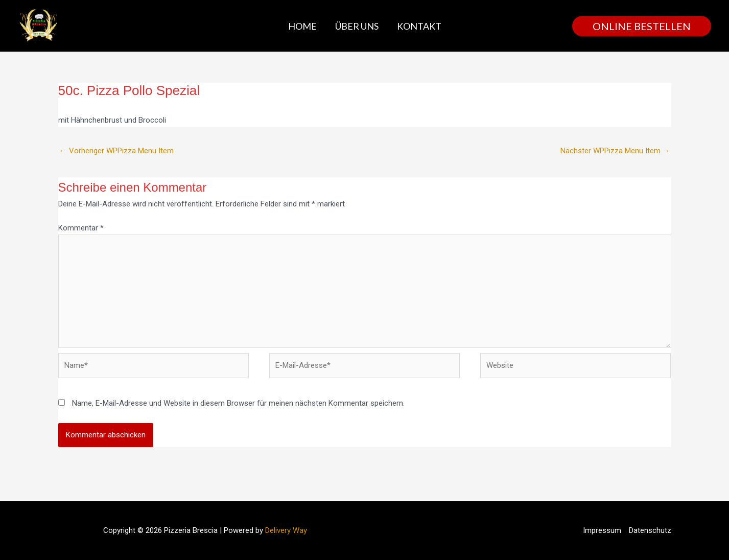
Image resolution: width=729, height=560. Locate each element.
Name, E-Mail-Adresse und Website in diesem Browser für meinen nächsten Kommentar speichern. (238, 403)
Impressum (602, 530)
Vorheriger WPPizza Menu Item (116, 151)
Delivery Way (286, 530)
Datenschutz (650, 530)
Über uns (357, 26)
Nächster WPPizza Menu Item (615, 151)
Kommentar (81, 228)
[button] (642, 26)
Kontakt (419, 26)
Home (302, 26)
